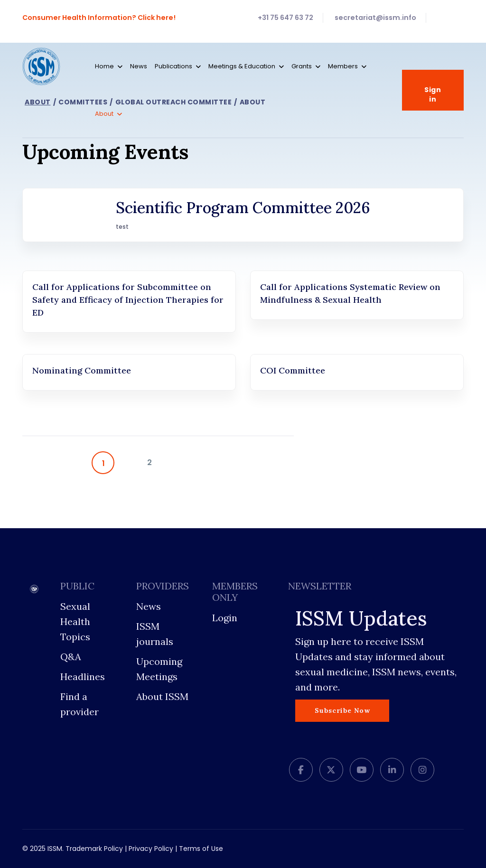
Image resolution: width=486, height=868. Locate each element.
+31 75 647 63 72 (285, 18)
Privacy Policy (151, 849)
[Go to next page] (206, 463)
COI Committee (293, 370)
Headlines (83, 677)
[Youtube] (362, 770)
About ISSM (162, 696)
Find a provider (79, 704)
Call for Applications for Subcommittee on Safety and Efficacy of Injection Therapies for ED (128, 300)
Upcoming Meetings (159, 669)
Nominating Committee (82, 370)
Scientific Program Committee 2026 (243, 208)
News (139, 66)
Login (225, 618)
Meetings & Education (242, 66)
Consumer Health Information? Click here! (99, 18)
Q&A (71, 657)
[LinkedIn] (392, 770)
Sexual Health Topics (75, 621)
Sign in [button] (433, 91)
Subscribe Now (342, 710)
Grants (302, 66)
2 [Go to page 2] (150, 462)
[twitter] (331, 770)
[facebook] (301, 770)
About (104, 114)
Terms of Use (201, 849)
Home (104, 66)
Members (343, 66)
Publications (173, 66)
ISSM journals (155, 634)
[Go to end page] (264, 463)
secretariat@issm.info (375, 18)
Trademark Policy (94, 849)
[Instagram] (422, 770)
